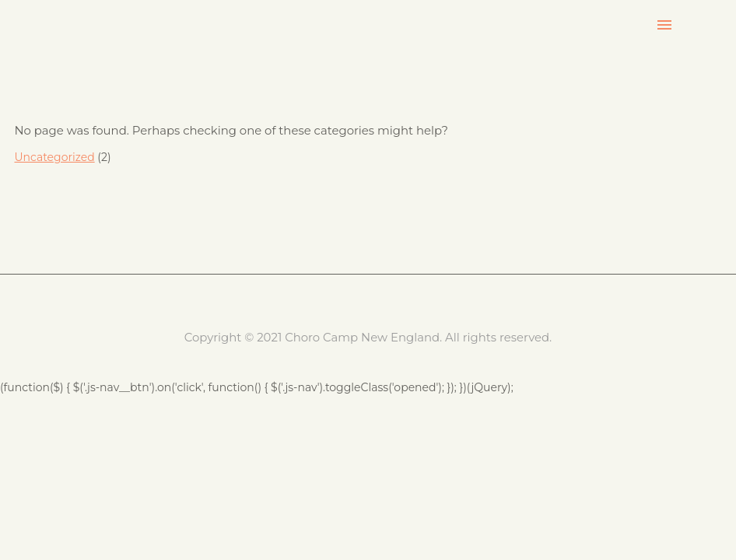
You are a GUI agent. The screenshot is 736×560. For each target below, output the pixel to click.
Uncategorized (54, 157)
